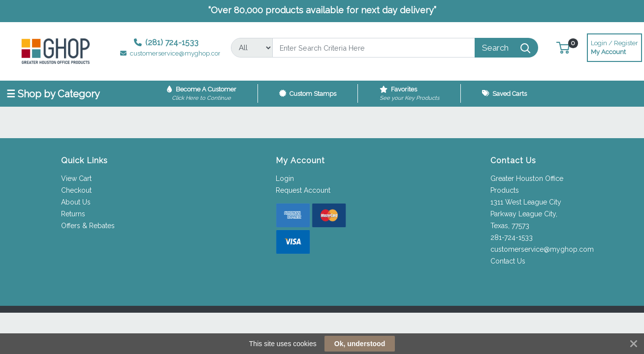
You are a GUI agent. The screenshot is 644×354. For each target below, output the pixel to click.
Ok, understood (360, 344)
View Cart (76, 178)
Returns (73, 214)
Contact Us (508, 261)
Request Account (303, 190)
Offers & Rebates (88, 226)
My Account (614, 46)
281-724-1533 (512, 237)
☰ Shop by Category (53, 94)
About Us (76, 202)
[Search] (374, 48)
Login (285, 178)
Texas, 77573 (510, 226)
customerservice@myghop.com (542, 249)
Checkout (76, 190)
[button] (563, 47)
